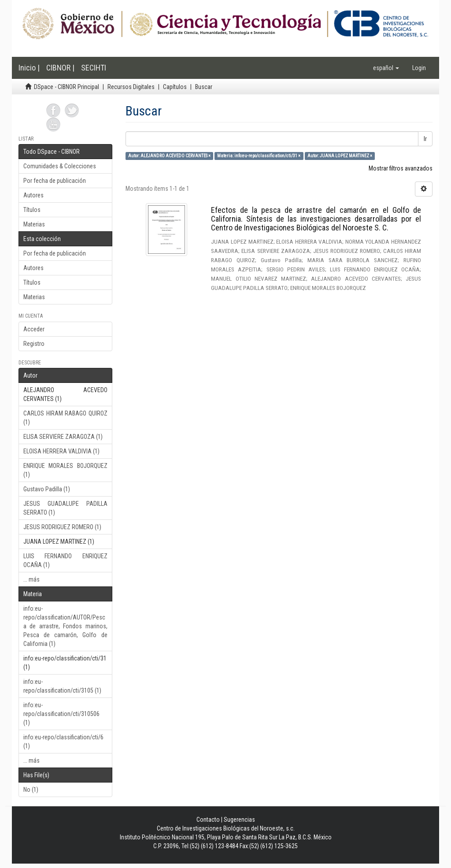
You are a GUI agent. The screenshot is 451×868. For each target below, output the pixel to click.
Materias (34, 224)
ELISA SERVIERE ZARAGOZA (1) (63, 437)
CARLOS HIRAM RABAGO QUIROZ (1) (65, 418)
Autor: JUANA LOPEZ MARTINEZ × (340, 156)
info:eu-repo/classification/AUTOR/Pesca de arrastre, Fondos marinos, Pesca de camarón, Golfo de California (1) (65, 626)
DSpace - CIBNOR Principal (67, 87)
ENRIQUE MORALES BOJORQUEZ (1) (65, 470)
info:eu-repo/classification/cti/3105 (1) (62, 686)
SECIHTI (94, 68)
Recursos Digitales (131, 87)
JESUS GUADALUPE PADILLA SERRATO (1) (65, 508)
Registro (34, 344)
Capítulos (175, 87)
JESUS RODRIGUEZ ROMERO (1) (62, 527)
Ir (425, 139)
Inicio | (29, 68)
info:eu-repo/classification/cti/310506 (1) (61, 714)
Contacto (208, 820)
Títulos (32, 210)
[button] (386, 68)
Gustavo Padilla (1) (47, 489)
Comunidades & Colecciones (60, 166)
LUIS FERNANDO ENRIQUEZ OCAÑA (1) (65, 560)
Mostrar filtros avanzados (401, 168)
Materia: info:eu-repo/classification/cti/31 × (259, 156)
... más (31, 579)
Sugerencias (239, 820)
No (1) (31, 790)
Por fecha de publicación (55, 181)
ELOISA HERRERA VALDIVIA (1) (61, 451)
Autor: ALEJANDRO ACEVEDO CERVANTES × (169, 156)
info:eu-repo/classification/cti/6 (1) (63, 742)
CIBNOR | (60, 68)
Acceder (34, 329)
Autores (33, 195)
